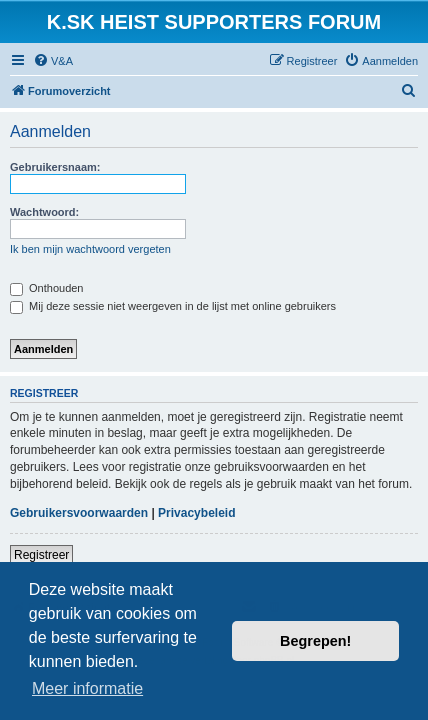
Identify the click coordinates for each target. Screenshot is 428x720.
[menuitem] (53, 61)
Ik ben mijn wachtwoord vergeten (90, 249)
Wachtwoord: (44, 212)
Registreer (41, 555)
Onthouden (47, 288)
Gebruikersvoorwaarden (79, 513)
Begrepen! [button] (315, 641)
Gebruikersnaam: (55, 167)
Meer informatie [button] (87, 688)
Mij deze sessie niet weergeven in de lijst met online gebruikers (173, 306)
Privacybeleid (196, 513)
